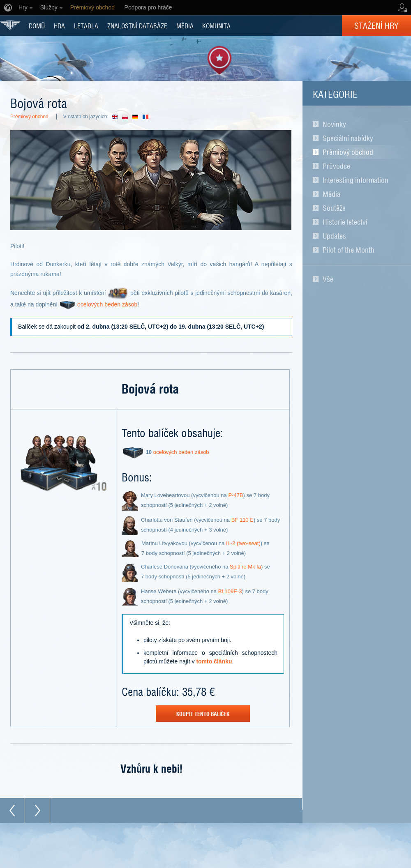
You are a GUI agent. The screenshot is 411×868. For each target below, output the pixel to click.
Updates (334, 236)
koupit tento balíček (203, 714)
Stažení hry (376, 25)
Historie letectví (345, 222)
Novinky (334, 124)
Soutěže (334, 208)
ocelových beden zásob (107, 304)
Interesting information (356, 180)
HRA (59, 25)
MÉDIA (185, 25)
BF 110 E (242, 520)
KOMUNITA (216, 25)
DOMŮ (37, 25)
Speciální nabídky (348, 138)
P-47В (236, 495)
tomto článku (214, 661)
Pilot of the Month (349, 250)
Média (331, 194)
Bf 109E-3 (230, 591)
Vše (328, 279)
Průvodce (336, 166)
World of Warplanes (10, 25)
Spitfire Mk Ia (245, 567)
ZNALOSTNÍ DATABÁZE (137, 25)
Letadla (86, 25)
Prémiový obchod (348, 152)
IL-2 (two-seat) (243, 543)
